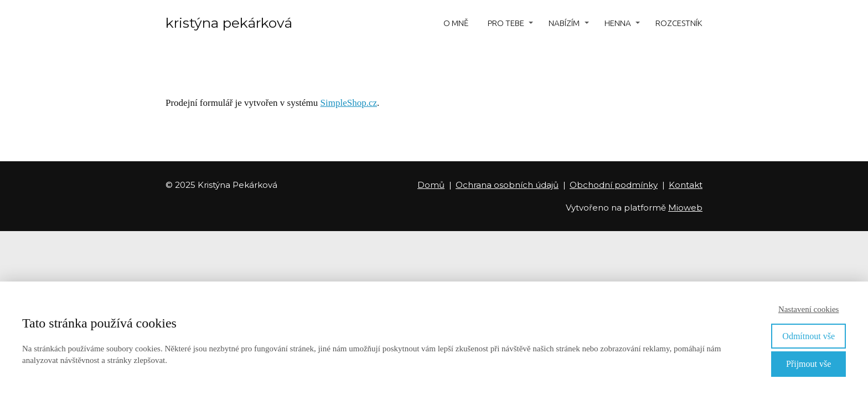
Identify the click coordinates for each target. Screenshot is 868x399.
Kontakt (686, 185)
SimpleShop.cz (349, 103)
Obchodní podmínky (614, 185)
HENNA (618, 23)
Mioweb (685, 208)
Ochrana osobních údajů (507, 185)
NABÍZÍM (564, 23)
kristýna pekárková (229, 23)
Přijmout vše (808, 364)
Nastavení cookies (809, 309)
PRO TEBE (506, 23)
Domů (431, 185)
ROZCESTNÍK (679, 23)
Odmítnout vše (808, 336)
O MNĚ (456, 23)
